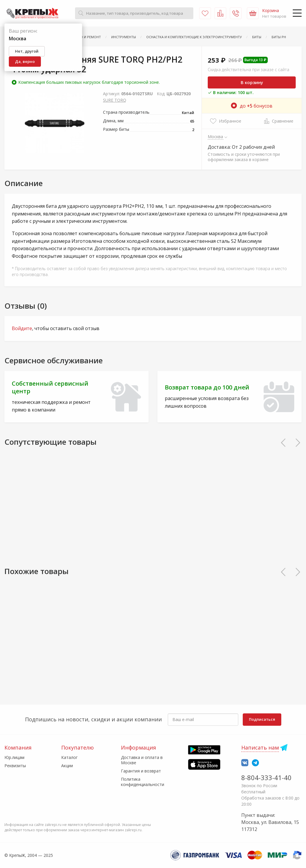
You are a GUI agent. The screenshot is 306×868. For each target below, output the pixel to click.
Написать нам (260, 747)
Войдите (22, 328)
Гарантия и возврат (141, 771)
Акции (67, 766)
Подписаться (262, 719)
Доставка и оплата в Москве (142, 760)
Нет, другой (27, 51)
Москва (216, 136)
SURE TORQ (115, 100)
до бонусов (252, 106)
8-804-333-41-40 (266, 777)
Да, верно (25, 61)
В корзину (252, 82)
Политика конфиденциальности (143, 782)
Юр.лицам (14, 757)
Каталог (69, 757)
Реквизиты (15, 766)
